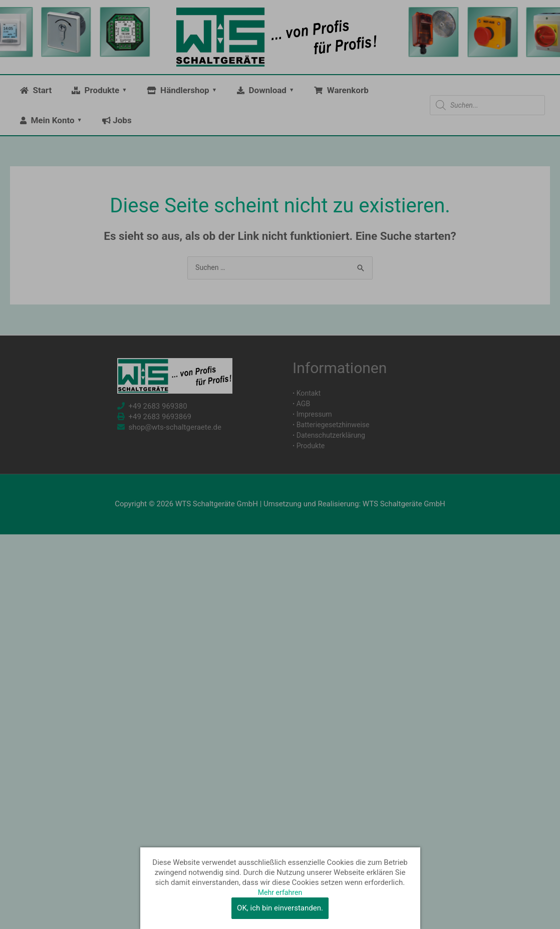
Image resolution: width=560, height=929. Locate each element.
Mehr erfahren (280, 892)
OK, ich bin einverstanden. (280, 908)
